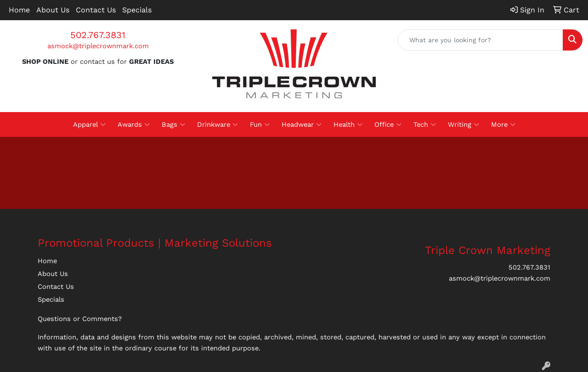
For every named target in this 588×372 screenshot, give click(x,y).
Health (348, 124)
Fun (260, 124)
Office (388, 124)
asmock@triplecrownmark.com (98, 46)
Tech (425, 124)
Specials (137, 10)
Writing (464, 124)
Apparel (89, 124)
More (503, 124)
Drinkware (218, 124)
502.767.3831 (98, 35)
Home (19, 10)
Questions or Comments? (80, 319)
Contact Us (96, 10)
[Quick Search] (480, 40)
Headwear (302, 124)
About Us (53, 10)
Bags (173, 124)
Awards (134, 124)
